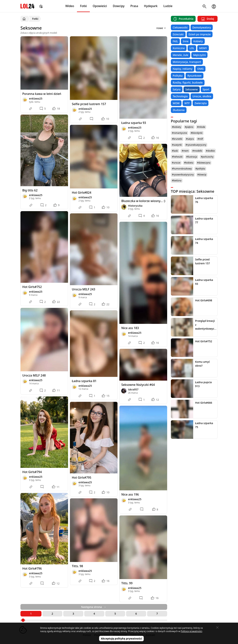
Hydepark (151, 6)
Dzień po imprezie (200, 34)
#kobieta (189, 163)
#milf (200, 139)
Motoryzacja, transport (187, 62)
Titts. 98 (77, 566)
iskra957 (133, 389)
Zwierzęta (201, 103)
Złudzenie (179, 110)
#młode (201, 127)
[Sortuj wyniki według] (156, 28)
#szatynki (177, 145)
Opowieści (100, 6)
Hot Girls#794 (32, 472)
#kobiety (177, 127)
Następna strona (94, 607)
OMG (200, 69)
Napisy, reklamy (183, 69)
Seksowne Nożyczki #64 (138, 385)
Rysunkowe (194, 76)
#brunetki (177, 139)
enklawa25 (36, 98)
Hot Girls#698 (204, 300)
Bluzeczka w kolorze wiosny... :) (143, 201)
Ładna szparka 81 (84, 381)
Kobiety (198, 41)
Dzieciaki (178, 34)
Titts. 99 (127, 583)
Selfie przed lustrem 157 (89, 104)
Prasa (134, 6)
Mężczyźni (200, 55)
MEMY (203, 48)
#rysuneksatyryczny (196, 145)
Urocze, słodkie (202, 96)
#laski (175, 151)
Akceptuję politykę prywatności (122, 639)
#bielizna (177, 181)
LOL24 (27, 6)
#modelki (197, 151)
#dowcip (202, 175)
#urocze (176, 163)
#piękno (189, 127)
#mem (185, 151)
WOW (176, 103)
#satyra (190, 139)
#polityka (200, 169)
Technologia (180, 96)
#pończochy (207, 157)
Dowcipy (119, 6)
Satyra (177, 89)
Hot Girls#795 (82, 478)
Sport (206, 89)
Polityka (178, 76)
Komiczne (179, 48)
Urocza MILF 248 (34, 375)
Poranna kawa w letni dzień (42, 94)
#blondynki (197, 133)
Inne (186, 41)
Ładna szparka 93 (134, 123)
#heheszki (177, 157)
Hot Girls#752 (32, 287)
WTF (187, 103)
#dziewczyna (204, 163)
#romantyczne (180, 133)
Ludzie (168, 6)
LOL (192, 48)
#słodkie (210, 151)
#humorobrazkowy (182, 169)
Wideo (70, 6)
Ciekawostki (180, 27)
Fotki (83, 6)
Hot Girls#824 (82, 193)
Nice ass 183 (130, 328)
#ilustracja (192, 157)
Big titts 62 (30, 190)
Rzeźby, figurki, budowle (188, 82)
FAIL (175, 41)
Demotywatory (202, 27)
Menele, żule (181, 55)
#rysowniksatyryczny (183, 175)
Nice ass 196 (130, 494)
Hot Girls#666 (204, 403)
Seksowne (192, 89)
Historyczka (135, 206)
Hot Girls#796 (32, 568)
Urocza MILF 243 (83, 289)
